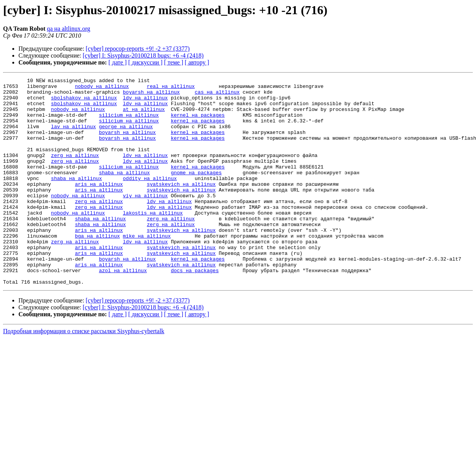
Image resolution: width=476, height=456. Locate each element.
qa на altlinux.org (69, 29)
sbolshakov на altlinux (84, 102)
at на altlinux (144, 116)
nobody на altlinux (102, 88)
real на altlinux (171, 88)
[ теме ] (174, 62)
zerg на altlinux (75, 171)
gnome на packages (196, 192)
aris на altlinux (99, 206)
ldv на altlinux (145, 102)
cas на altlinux (217, 95)
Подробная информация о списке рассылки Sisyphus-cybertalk (84, 373)
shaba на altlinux (125, 192)
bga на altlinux (97, 268)
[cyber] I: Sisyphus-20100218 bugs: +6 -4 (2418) (143, 55)
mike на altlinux (147, 268)
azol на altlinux (123, 309)
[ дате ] (117, 62)
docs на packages (195, 309)
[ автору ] (197, 62)
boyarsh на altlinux (151, 95)
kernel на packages (198, 123)
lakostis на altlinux (153, 240)
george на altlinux (126, 137)
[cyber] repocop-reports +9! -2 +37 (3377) (138, 49)
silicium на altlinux (129, 123)
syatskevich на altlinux (181, 206)
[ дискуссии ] (145, 62)
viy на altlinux (145, 220)
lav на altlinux (74, 137)
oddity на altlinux (150, 199)
